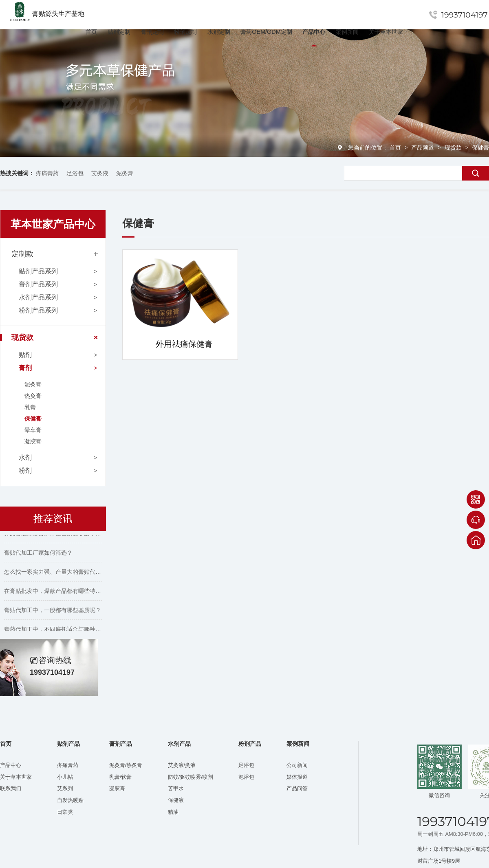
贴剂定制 (119, 32)
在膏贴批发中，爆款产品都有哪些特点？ (55, 592)
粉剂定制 (185, 32)
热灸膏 (33, 396)
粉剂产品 (250, 744)
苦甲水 (176, 788)
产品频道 (423, 148)
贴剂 (25, 355)
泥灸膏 (125, 173)
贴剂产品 (68, 744)
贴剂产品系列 (38, 271)
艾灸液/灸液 (182, 765)
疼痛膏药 (47, 173)
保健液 (176, 800)
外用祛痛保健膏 (184, 344)
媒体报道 (297, 777)
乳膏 (30, 407)
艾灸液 (100, 173)
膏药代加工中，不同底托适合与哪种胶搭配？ (61, 630)
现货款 (454, 148)
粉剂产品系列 (38, 310)
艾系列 (65, 788)
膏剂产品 (121, 744)
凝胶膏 (33, 441)
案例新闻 (347, 32)
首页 (91, 32)
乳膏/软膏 (121, 777)
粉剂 (25, 470)
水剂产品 (179, 744)
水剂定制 (219, 32)
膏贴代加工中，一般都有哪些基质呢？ (53, 611)
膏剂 (25, 368)
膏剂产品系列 (38, 284)
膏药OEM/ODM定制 (266, 32)
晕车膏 (33, 430)
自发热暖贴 (70, 800)
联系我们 (11, 788)
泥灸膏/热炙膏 (126, 765)
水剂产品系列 (38, 297)
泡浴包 (246, 777)
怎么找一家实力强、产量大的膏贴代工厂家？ (61, 573)
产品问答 (297, 788)
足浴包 (75, 173)
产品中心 (314, 32)
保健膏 (480, 148)
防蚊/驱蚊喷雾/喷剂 (191, 777)
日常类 (65, 812)
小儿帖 (65, 777)
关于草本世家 (386, 32)
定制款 (22, 254)
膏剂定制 (152, 32)
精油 (173, 812)
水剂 (25, 457)
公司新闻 (297, 765)
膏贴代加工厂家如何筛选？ (38, 554)
